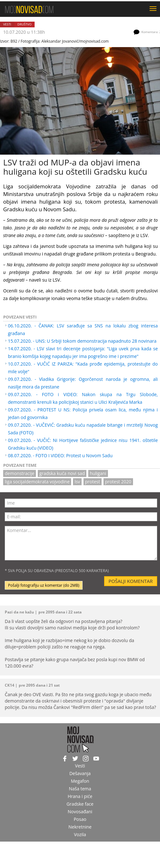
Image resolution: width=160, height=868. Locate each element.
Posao (80, 819)
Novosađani (80, 812)
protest (93, 482)
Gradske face (80, 804)
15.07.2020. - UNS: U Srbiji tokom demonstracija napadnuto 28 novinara (82, 341)
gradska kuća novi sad (62, 473)
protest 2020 (118, 482)
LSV (77, 482)
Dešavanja (80, 773)
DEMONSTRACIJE (20, 473)
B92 (14, 41)
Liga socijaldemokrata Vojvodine (37, 482)
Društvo (25, 24)
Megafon (80, 781)
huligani (98, 473)
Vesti (7, 24)
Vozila (80, 834)
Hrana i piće (80, 796)
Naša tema (80, 789)
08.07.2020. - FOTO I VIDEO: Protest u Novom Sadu (60, 455)
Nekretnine (80, 827)
